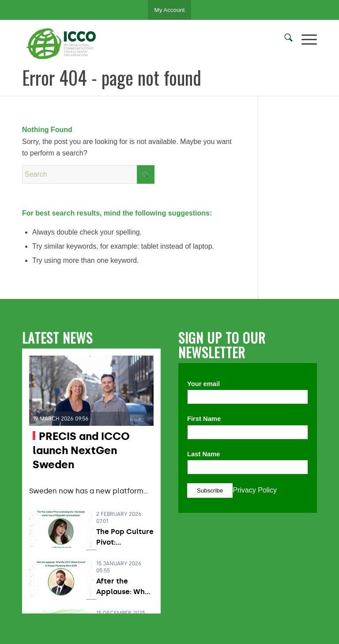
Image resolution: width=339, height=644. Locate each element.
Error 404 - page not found (112, 77)
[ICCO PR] (64, 44)
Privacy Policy (255, 490)
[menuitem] (284, 39)
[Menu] (305, 39)
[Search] (284, 39)
